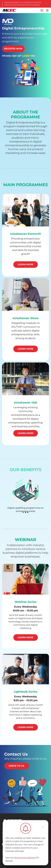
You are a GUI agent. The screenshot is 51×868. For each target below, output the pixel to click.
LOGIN (26, 56)
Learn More (26, 264)
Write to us (16, 766)
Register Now (13, 49)
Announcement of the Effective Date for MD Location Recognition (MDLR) (23, 4)
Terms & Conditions (25, 858)
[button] (23, 512)
